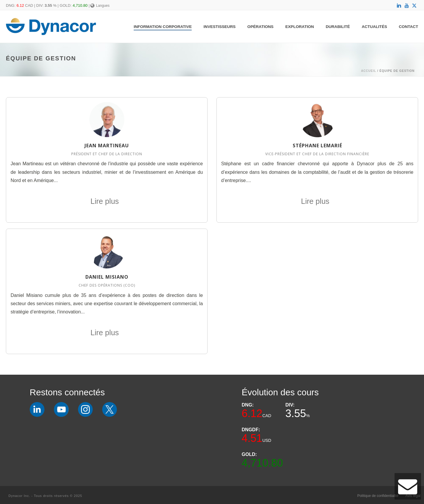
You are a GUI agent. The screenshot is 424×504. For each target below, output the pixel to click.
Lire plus (107, 201)
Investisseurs (220, 27)
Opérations (260, 27)
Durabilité (338, 27)
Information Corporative (163, 27)
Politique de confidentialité (378, 496)
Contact (409, 27)
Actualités (374, 27)
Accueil (368, 71)
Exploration (300, 27)
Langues (100, 6)
